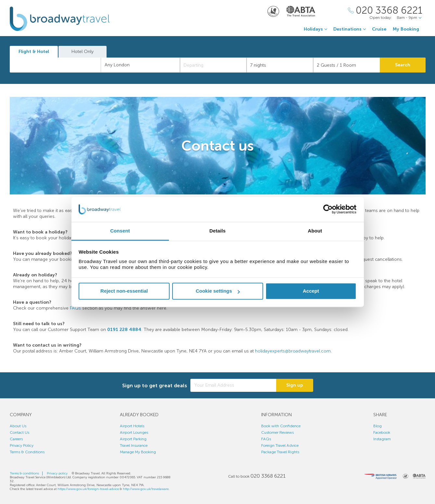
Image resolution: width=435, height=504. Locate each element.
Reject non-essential (124, 291)
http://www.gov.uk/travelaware (146, 489)
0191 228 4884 (124, 330)
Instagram (382, 439)
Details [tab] (218, 231)
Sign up (295, 385)
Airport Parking (133, 439)
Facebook (382, 432)
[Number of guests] (346, 65)
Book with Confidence (281, 426)
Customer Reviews (277, 432)
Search (403, 65)
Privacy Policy (22, 445)
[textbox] (59, 65)
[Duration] (280, 65)
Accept (311, 291)
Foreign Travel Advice (280, 445)
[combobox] (56, 65)
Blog (377, 426)
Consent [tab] (120, 231)
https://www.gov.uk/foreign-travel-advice (88, 489)
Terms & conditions (24, 473)
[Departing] (213, 65)
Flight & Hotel (34, 52)
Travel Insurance (134, 445)
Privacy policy (57, 473)
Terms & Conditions (27, 452)
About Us (18, 426)
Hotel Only (83, 52)
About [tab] (315, 231)
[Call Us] (385, 11)
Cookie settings (218, 291)
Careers (16, 439)
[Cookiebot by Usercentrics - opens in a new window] (328, 209)
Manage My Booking (138, 452)
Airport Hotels (132, 426)
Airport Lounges (134, 432)
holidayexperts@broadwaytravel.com (293, 351)
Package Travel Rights (280, 452)
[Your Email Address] (233, 385)
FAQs (75, 308)
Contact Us (19, 432)
